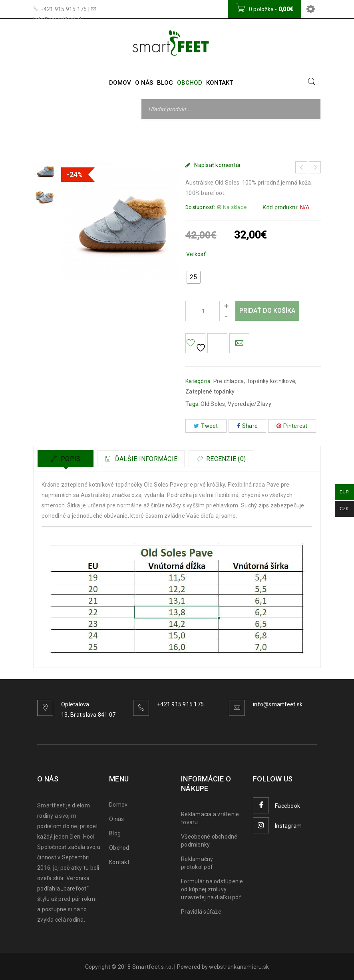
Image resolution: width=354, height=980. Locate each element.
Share (248, 426)
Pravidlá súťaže (201, 912)
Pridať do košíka (267, 311)
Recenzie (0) (240, 459)
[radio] (194, 277)
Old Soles (213, 404)
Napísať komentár (218, 165)
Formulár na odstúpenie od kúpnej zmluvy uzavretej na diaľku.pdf (212, 889)
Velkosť (196, 254)
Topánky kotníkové (154, 136)
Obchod (119, 848)
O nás (116, 819)
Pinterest (292, 426)
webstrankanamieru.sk (239, 967)
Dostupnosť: (200, 207)
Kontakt (119, 862)
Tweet (206, 426)
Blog (115, 833)
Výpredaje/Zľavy (250, 404)
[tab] (66, 459)
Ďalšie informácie (150, 459)
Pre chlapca (100, 136)
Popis (70, 459)
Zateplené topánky (210, 392)
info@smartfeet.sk (278, 704)
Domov (63, 136)
